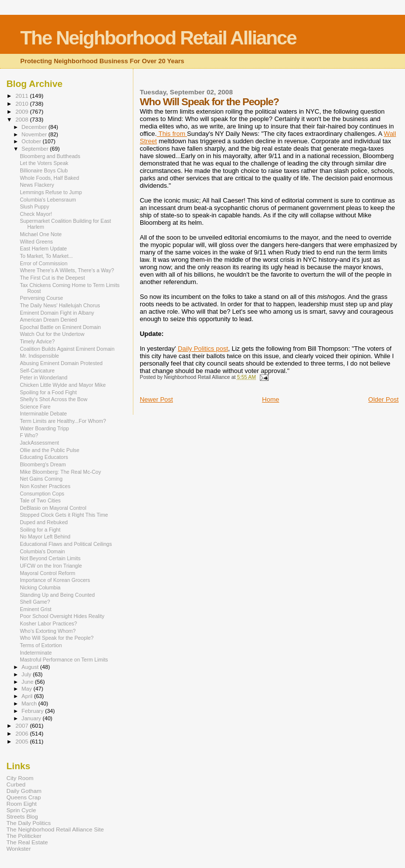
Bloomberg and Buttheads (50, 156)
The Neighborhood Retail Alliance (158, 38)
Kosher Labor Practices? (48, 623)
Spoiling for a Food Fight (48, 392)
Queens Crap (24, 797)
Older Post (384, 399)
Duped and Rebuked (44, 522)
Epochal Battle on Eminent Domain (60, 327)
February (34, 711)
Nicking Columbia (40, 587)
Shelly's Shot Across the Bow (54, 399)
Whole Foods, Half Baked (49, 178)
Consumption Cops (42, 494)
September (36, 149)
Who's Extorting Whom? (48, 631)
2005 (22, 741)
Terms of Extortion (41, 645)
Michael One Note (41, 234)
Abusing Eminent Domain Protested (61, 363)
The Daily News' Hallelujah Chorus (60, 305)
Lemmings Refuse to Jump (51, 192)
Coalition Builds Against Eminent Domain (67, 349)
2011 (22, 96)
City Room (20, 778)
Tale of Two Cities (40, 500)
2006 (22, 733)
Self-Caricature (37, 371)
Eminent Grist (36, 609)
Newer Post (156, 399)
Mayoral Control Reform (47, 573)
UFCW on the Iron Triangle (51, 566)
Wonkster (19, 848)
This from (172, 134)
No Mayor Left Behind (45, 537)
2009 (22, 111)
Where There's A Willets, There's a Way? (67, 270)
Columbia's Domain (42, 551)
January (32, 718)
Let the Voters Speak (44, 163)
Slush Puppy (34, 207)
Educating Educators (44, 457)
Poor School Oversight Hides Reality (62, 616)
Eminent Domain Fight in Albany (57, 313)
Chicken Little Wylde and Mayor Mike (63, 385)
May (28, 689)
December (35, 127)
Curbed (16, 784)
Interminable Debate (43, 413)
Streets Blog (22, 816)
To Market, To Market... (46, 256)
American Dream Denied (48, 320)
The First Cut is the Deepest (52, 278)
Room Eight (21, 804)
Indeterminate (36, 653)
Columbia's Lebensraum (48, 200)
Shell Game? (35, 602)
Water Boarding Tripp (44, 428)
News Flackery (37, 185)
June (28, 682)
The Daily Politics (29, 823)
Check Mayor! (36, 214)
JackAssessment (39, 443)
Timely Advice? (37, 341)
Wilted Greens (36, 242)
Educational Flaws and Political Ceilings (66, 544)
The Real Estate (27, 842)
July (27, 674)
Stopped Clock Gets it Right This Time (64, 515)
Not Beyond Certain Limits (50, 558)
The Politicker (24, 836)
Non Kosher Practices (45, 486)
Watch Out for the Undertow (52, 334)
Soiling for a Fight (40, 530)
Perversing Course (41, 298)
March (30, 703)
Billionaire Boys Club (44, 170)
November (35, 134)
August (31, 667)
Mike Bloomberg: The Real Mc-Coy (60, 472)
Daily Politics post (203, 349)
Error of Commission (43, 263)
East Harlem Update (43, 248)
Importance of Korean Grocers (55, 580)
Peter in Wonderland (43, 377)
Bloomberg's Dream (43, 464)
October (32, 141)
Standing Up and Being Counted (57, 595)
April (28, 696)
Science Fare (35, 407)
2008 (22, 119)
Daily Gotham (24, 791)
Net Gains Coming (41, 479)
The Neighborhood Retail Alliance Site (55, 829)
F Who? (29, 435)
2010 (22, 103)
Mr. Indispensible (39, 356)
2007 (22, 725)
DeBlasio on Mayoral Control (53, 508)
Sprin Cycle (21, 810)
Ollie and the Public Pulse (50, 450)
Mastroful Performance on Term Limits (64, 660)
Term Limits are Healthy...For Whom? (63, 421)
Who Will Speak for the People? (57, 638)
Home (271, 399)
